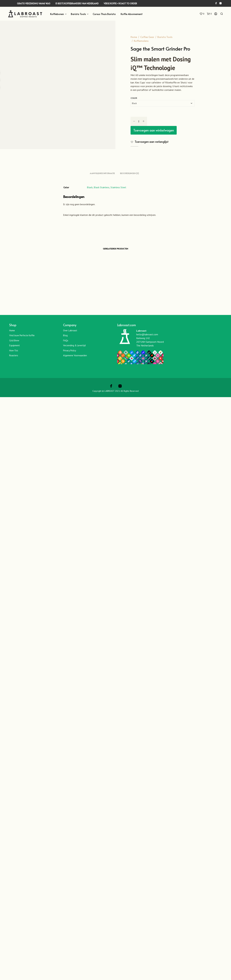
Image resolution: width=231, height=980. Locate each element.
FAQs (66, 923)
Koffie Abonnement (132, 14)
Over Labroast (70, 913)
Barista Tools (78, 14)
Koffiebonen (57, 14)
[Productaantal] (139, 121)
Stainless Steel (118, 770)
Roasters (14, 938)
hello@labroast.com (147, 917)
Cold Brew (14, 923)
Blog (65, 918)
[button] (202, 14)
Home (134, 37)
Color (134, 98)
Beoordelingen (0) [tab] (129, 756)
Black (90, 770)
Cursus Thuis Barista (104, 14)
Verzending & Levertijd (74, 928)
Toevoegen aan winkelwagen (154, 130)
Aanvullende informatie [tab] (102, 756)
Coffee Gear (147, 37)
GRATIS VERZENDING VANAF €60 (34, 3)
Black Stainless (102, 770)
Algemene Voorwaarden (75, 938)
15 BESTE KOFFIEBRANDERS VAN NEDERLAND (77, 3)
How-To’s (14, 933)
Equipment (15, 928)
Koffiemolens (141, 41)
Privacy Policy (70, 933)
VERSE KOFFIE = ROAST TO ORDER (120, 3)
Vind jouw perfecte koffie (22, 918)
